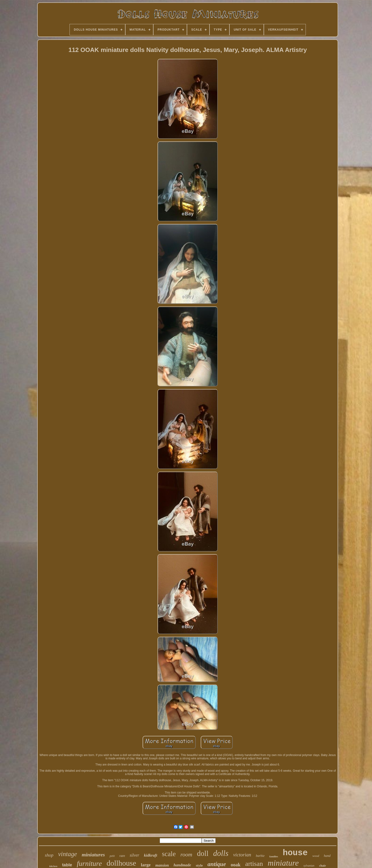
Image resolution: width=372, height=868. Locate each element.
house (295, 853)
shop (49, 855)
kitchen (53, 866)
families (274, 856)
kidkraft (151, 855)
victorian (242, 855)
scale (169, 854)
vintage (67, 854)
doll (203, 853)
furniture (89, 863)
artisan (254, 864)
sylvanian (309, 866)
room (186, 854)
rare (122, 856)
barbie (260, 856)
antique (217, 864)
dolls (221, 853)
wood (316, 856)
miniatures (93, 855)
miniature (283, 863)
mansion (162, 865)
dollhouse (121, 863)
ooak (235, 865)
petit (112, 856)
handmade (182, 865)
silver (135, 855)
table (67, 865)
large (146, 865)
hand (327, 856)
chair (323, 866)
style (199, 865)
